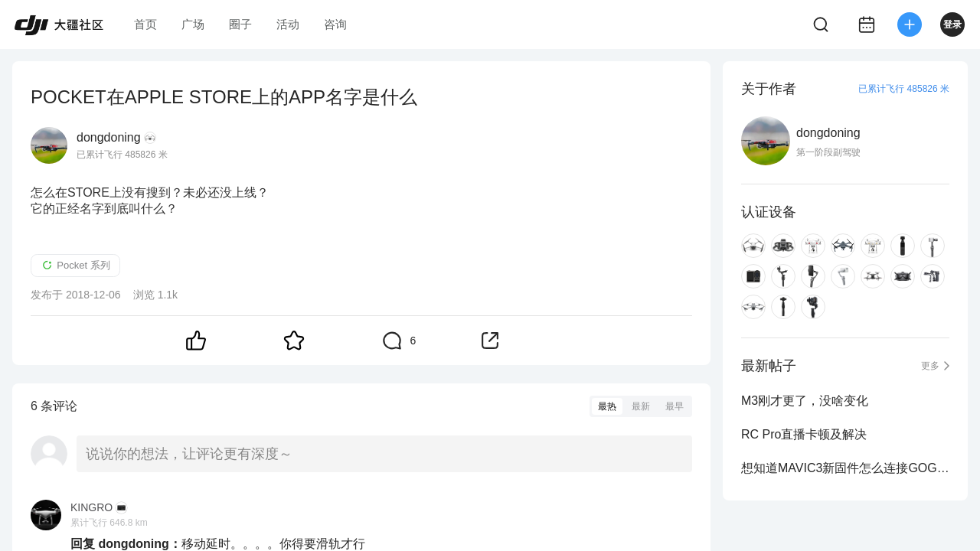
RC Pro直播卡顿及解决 (804, 434)
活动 (288, 24)
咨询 (335, 24)
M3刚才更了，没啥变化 (805, 401)
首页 (145, 24)
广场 (193, 24)
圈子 (240, 24)
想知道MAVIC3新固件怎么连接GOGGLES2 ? (845, 468)
